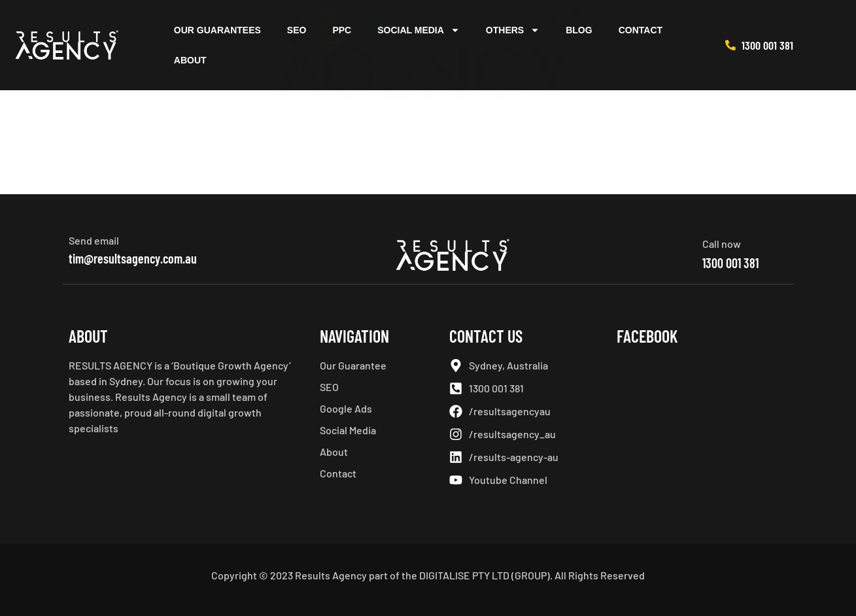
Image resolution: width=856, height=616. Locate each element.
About (190, 60)
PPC (342, 30)
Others (513, 30)
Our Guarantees (217, 30)
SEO (297, 30)
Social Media (419, 30)
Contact (641, 30)
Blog (579, 30)
